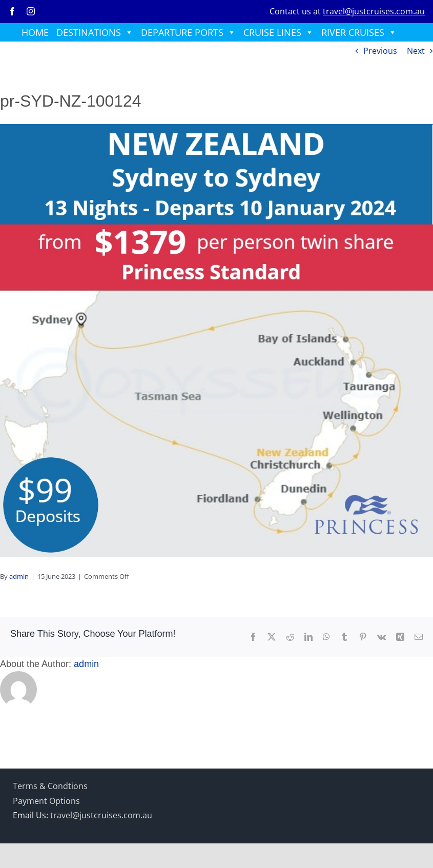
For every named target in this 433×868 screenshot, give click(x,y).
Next (416, 51)
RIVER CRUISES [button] (359, 32)
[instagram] (31, 11)
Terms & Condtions (50, 786)
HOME (35, 32)
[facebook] (12, 11)
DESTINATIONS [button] (95, 32)
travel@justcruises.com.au (374, 11)
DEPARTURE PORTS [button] (188, 32)
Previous (380, 51)
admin (19, 576)
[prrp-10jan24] (217, 128)
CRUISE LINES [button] (279, 32)
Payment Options (46, 801)
